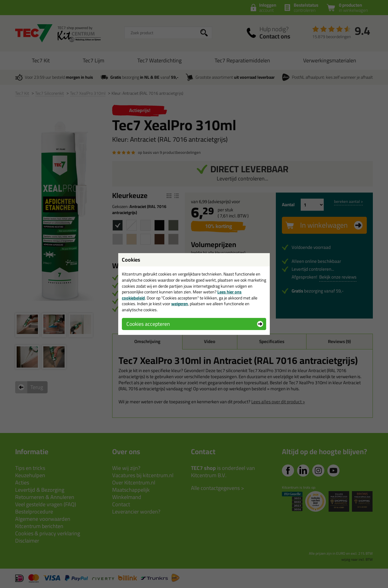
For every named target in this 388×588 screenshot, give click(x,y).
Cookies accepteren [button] (148, 324)
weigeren (180, 304)
